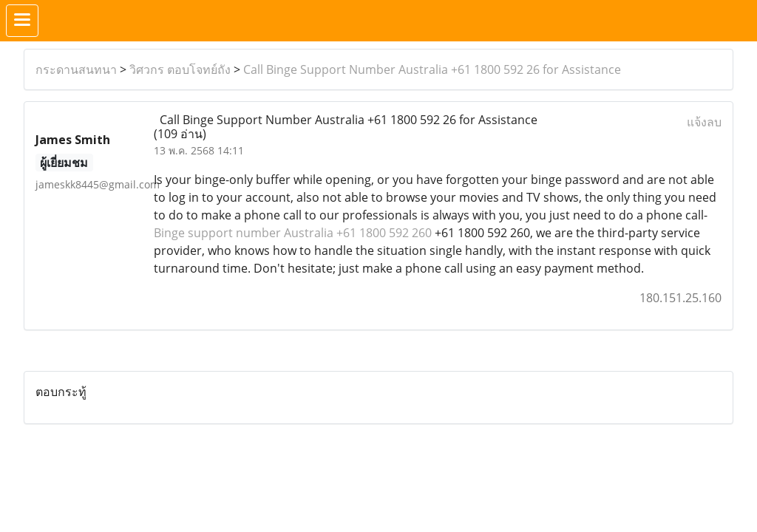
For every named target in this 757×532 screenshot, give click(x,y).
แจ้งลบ (704, 122)
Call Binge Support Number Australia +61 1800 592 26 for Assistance (432, 69)
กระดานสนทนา (76, 69)
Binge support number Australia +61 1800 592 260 (294, 233)
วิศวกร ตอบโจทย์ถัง (180, 69)
